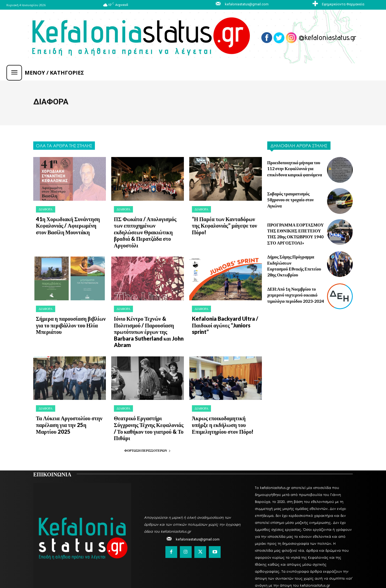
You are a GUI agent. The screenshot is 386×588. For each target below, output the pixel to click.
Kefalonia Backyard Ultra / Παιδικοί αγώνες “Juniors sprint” (227, 311)
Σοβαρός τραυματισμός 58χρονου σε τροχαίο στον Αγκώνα (291, 200)
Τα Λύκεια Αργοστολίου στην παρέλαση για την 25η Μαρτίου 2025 (68, 404)
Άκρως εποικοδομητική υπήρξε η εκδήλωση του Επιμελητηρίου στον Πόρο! (226, 404)
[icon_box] (338, 4)
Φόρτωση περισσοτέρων (148, 422)
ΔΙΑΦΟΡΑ (46, 209)
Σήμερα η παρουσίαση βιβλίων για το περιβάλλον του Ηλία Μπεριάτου (71, 314)
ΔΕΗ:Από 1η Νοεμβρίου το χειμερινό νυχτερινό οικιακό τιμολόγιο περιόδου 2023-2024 (296, 295)
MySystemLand (169, 571)
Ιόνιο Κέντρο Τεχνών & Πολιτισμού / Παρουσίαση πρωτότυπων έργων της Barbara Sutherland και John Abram (147, 317)
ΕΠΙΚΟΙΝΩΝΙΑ (52, 445)
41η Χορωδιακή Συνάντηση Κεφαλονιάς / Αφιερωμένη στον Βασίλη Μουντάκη (68, 224)
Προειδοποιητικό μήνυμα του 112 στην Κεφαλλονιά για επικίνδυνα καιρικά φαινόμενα (295, 169)
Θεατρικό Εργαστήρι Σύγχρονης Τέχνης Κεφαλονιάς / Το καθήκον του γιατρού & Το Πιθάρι (147, 404)
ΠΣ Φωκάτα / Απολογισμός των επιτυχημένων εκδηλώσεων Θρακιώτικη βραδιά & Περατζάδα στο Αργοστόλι (149, 227)
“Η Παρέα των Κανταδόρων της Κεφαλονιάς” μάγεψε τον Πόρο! (224, 221)
